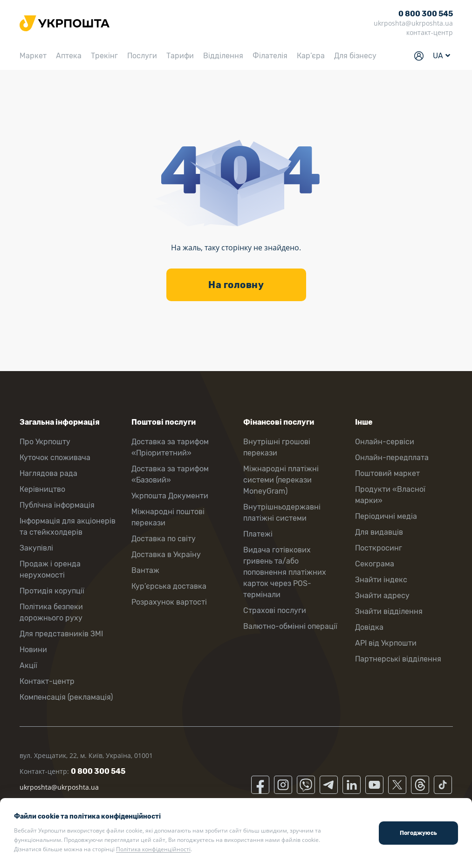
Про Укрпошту (45, 442)
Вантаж (145, 570)
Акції (28, 665)
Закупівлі (36, 548)
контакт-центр (430, 32)
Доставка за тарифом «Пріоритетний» (170, 447)
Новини (33, 650)
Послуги (142, 56)
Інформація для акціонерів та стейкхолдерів (68, 527)
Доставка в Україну (166, 555)
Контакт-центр (47, 681)
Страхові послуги (275, 610)
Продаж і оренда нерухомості (50, 569)
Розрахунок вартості (169, 602)
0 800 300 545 (426, 14)
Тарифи (180, 56)
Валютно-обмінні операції (290, 626)
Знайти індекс (381, 580)
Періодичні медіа (386, 516)
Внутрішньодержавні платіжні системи (282, 513)
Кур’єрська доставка (169, 586)
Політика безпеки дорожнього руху (51, 612)
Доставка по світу (164, 539)
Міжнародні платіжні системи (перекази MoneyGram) (281, 480)
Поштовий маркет (387, 473)
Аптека (69, 56)
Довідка (369, 627)
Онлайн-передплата (392, 458)
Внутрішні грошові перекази (277, 447)
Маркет (33, 56)
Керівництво (42, 489)
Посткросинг (379, 548)
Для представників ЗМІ (61, 634)
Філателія (270, 56)
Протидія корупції (52, 591)
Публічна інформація (57, 505)
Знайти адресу (382, 596)
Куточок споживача (55, 458)
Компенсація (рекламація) (66, 697)
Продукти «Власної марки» (390, 495)
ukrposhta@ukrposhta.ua (413, 23)
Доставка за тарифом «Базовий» (170, 474)
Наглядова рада (48, 473)
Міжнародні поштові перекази (168, 517)
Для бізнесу (355, 56)
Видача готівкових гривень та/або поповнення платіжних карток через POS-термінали (285, 572)
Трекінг (104, 56)
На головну (236, 285)
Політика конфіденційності (153, 849)
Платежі (258, 534)
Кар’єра (311, 56)
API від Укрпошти (386, 643)
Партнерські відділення (398, 659)
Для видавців (379, 532)
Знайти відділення (389, 611)
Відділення (223, 56)
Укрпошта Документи (170, 496)
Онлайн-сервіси (385, 442)
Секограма (375, 564)
